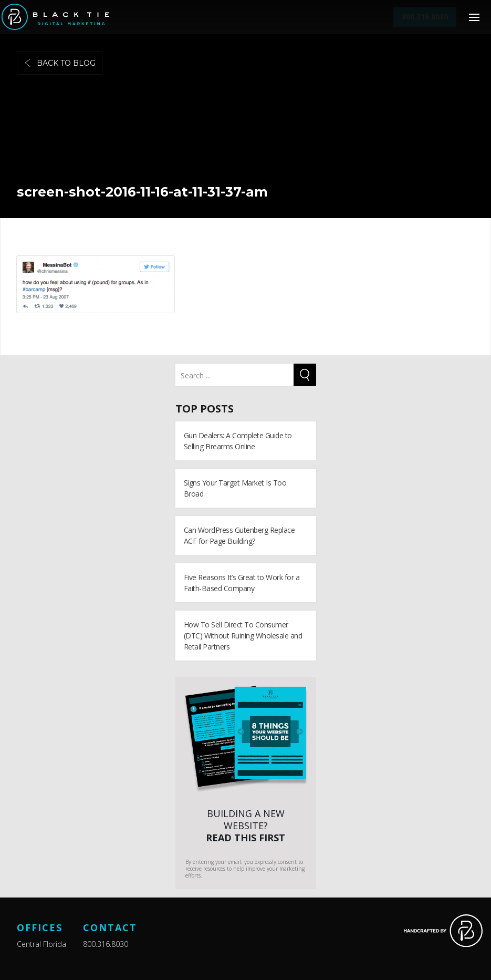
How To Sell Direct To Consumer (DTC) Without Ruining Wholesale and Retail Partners (243, 636)
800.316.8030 (106, 944)
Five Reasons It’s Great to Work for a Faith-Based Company (242, 583)
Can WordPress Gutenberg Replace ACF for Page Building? (239, 535)
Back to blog (60, 63)
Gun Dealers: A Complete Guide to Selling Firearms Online (238, 441)
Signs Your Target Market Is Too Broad (235, 488)
